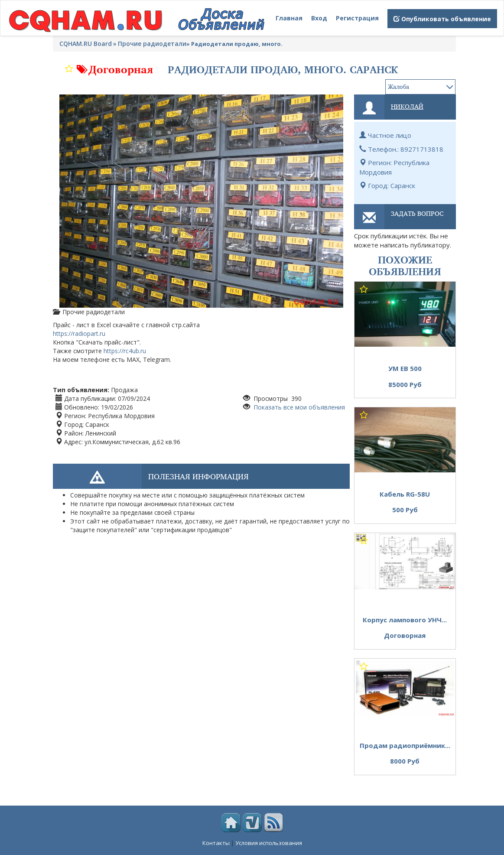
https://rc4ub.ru (125, 351)
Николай (407, 106)
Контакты (216, 843)
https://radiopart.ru (79, 333)
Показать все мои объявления (298, 407)
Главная (289, 18)
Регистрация (357, 18)
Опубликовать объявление (442, 19)
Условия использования (269, 843)
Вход (319, 18)
